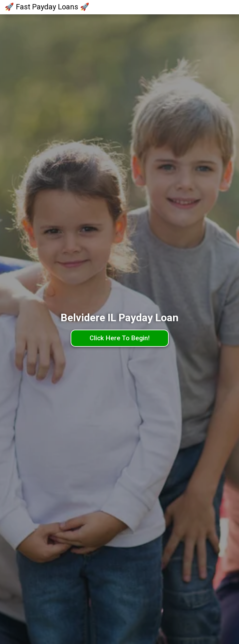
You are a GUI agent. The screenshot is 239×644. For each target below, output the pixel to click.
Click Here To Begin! (120, 338)
